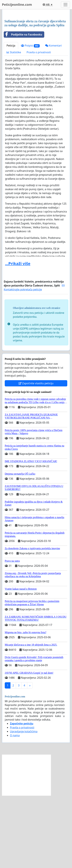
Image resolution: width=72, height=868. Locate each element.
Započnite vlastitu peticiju (36, 456)
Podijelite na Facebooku (23, 107)
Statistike (14, 125)
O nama (15, 808)
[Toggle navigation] (65, 5)
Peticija (11, 118)
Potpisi (30, 118)
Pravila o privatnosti (39, 125)
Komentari (53, 118)
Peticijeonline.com (17, 5)
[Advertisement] (36, 51)
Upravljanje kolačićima (24, 804)
